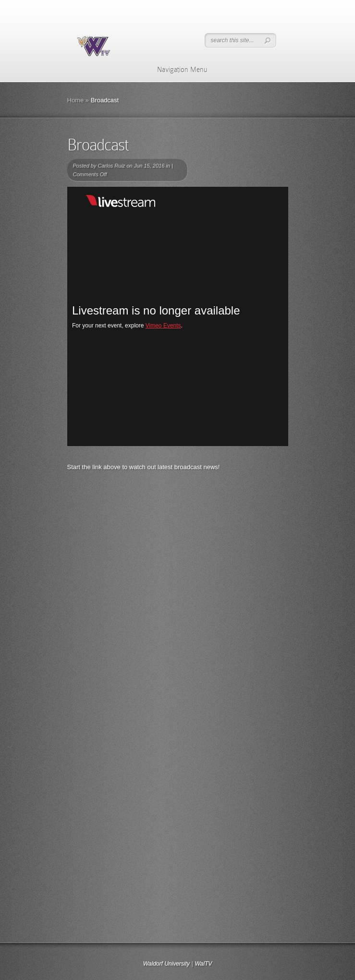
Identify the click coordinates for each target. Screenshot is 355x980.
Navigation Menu (176, 70)
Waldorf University (166, 964)
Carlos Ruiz (111, 166)
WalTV (203, 964)
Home (76, 100)
